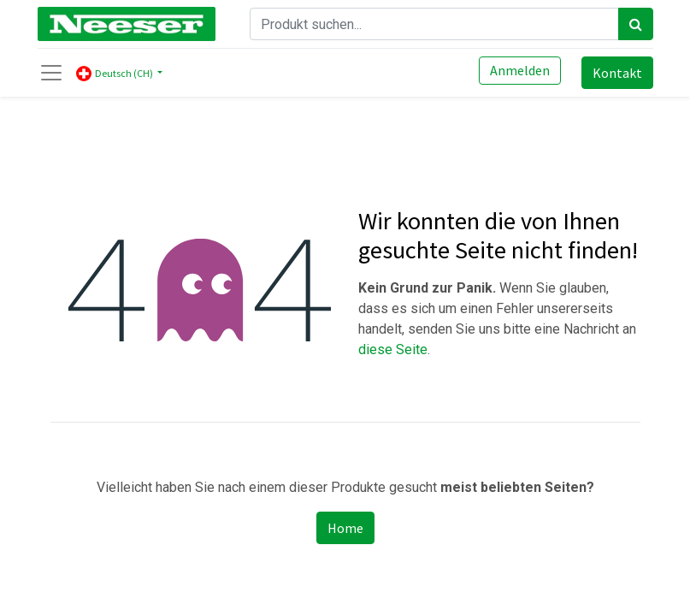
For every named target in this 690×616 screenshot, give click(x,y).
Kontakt (617, 73)
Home (345, 528)
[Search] (636, 24)
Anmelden (520, 70)
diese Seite (393, 349)
